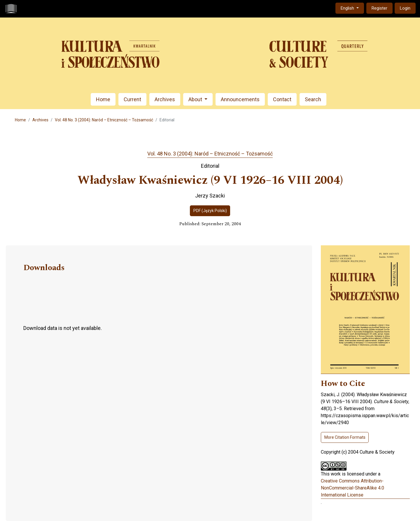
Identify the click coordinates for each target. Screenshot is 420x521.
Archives (165, 99)
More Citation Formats (345, 437)
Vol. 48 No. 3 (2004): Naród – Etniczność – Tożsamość (104, 120)
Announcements (240, 99)
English (352, 8)
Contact (282, 99)
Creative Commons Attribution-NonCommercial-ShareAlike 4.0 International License (352, 488)
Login (405, 8)
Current (132, 99)
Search (313, 99)
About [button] (196, 99)
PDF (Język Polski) (210, 211)
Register (379, 8)
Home (103, 99)
